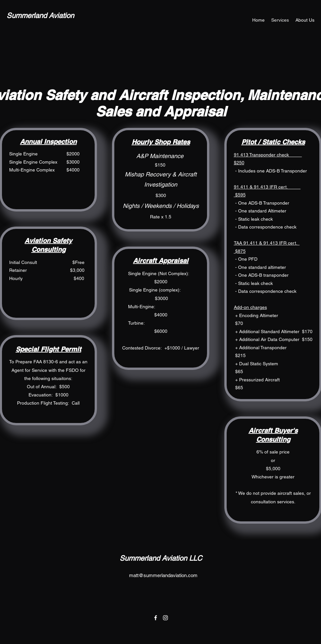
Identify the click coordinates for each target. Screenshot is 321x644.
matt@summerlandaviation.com (163, 575)
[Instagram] (165, 618)
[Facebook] (156, 618)
